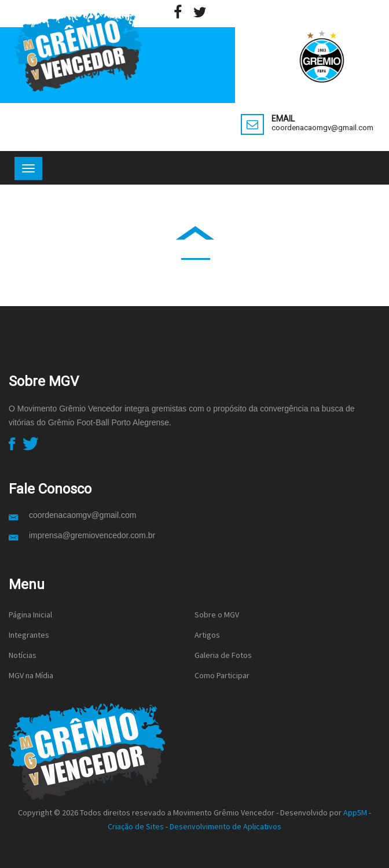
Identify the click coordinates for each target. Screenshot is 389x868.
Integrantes (29, 635)
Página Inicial (30, 615)
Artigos (207, 635)
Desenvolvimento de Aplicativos (225, 826)
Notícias (23, 655)
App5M (355, 812)
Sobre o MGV (217, 615)
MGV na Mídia (31, 675)
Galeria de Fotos (223, 655)
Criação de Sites (136, 826)
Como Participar (222, 675)
